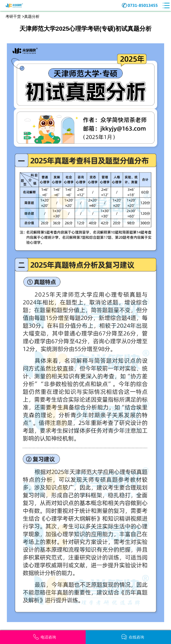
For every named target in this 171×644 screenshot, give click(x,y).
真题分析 (32, 16)
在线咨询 (133, 637)
